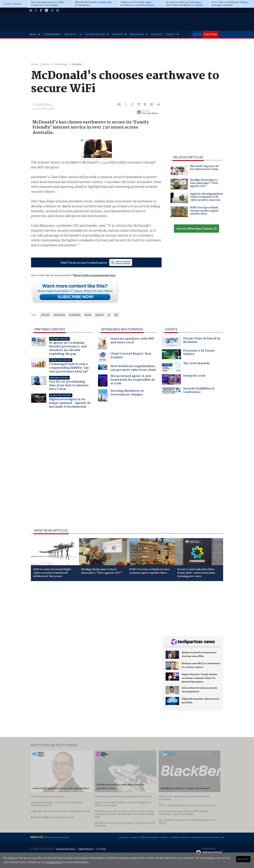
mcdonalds (75, 315)
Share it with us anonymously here (94, 275)
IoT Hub (101, 849)
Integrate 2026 (184, 379)
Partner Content (50, 329)
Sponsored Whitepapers (122, 329)
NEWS (33, 34)
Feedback (174, 837)
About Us (135, 837)
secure (88, 315)
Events (171, 329)
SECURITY (70, 34)
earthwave (59, 315)
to (109, 315)
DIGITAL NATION (95, 34)
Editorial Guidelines (150, 837)
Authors (165, 837)
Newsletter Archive (200, 837)
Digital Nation (86, 849)
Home (35, 64)
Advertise (185, 837)
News (46, 64)
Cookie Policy (54, 862)
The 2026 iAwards (186, 367)
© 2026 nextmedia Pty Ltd (57, 837)
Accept (243, 859)
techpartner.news (66, 849)
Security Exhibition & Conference (188, 391)
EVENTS (170, 34)
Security (77, 64)
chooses (45, 315)
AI (81, 34)
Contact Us (124, 837)
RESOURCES (137, 34)
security (99, 315)
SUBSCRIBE (211, 34)
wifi (116, 315)
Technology (61, 64)
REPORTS (117, 34)
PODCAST (157, 34)
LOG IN (197, 34)
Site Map (215, 837)
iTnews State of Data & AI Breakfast (191, 342)
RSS (222, 837)
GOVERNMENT (52, 34)
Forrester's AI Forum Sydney (188, 354)
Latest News (12, 4)
